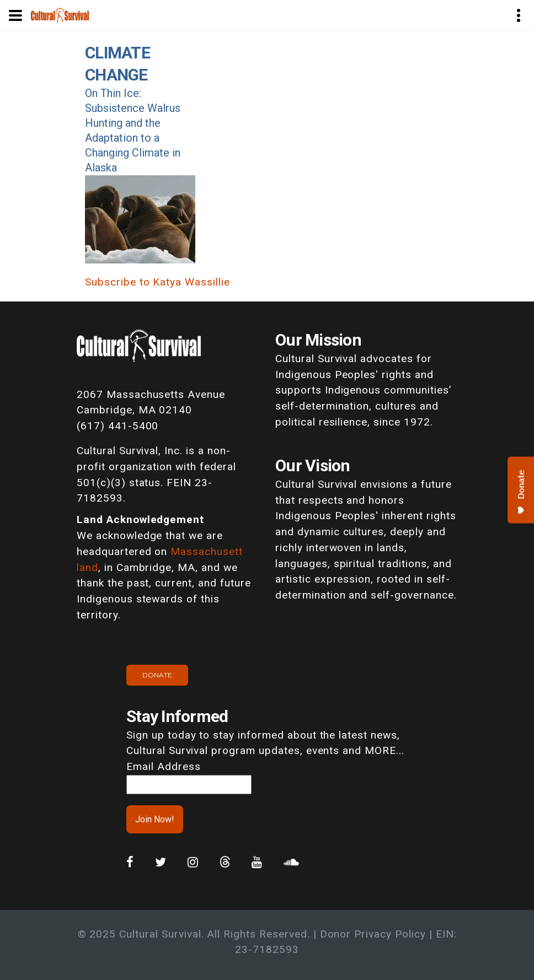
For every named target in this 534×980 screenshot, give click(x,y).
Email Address (163, 766)
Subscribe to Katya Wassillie (157, 282)
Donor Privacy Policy (373, 934)
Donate (157, 675)
